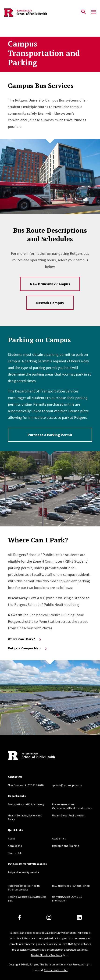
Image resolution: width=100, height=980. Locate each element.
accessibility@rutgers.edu (30, 950)
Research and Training (66, 846)
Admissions (15, 846)
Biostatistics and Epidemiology (26, 804)
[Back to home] (39, 756)
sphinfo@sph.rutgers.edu (67, 785)
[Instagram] (49, 917)
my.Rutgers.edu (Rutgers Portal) (71, 886)
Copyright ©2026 (18, 964)
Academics (59, 838)
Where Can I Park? (25, 639)
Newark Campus (50, 303)
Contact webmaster (56, 970)
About (11, 838)
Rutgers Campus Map (28, 648)
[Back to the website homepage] (25, 13)
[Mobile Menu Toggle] (94, 12)
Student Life (15, 853)
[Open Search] (83, 12)
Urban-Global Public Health (68, 815)
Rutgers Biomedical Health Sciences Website (24, 888)
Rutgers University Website (23, 872)
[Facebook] (20, 917)
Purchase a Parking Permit (50, 435)
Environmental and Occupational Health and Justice (72, 806)
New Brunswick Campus (50, 284)
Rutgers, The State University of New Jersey (55, 964)
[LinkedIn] (79, 917)
